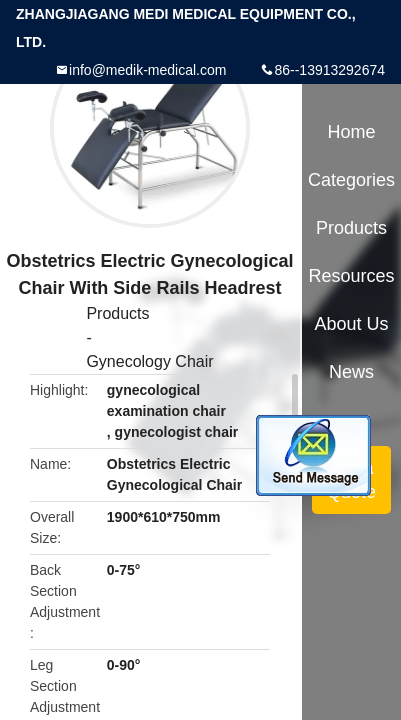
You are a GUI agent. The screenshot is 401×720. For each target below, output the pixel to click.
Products (117, 313)
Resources (352, 276)
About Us (352, 324)
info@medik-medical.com (147, 70)
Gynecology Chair (149, 361)
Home (352, 132)
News (351, 372)
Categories (351, 180)
